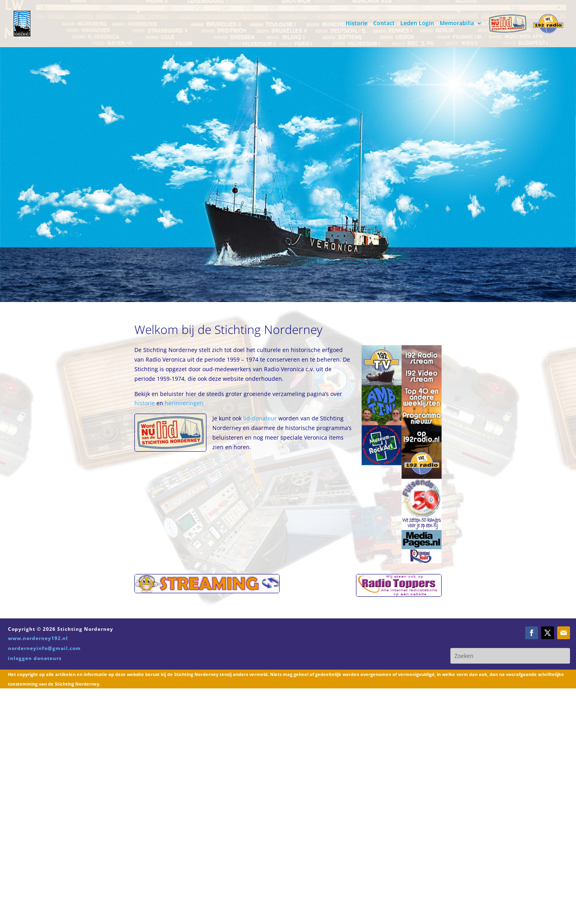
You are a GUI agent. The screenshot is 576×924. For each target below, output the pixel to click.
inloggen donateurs (35, 658)
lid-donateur (260, 418)
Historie (357, 24)
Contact (384, 24)
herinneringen (184, 403)
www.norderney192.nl (38, 638)
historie (145, 403)
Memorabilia (457, 24)
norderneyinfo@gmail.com (44, 648)
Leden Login (417, 24)
